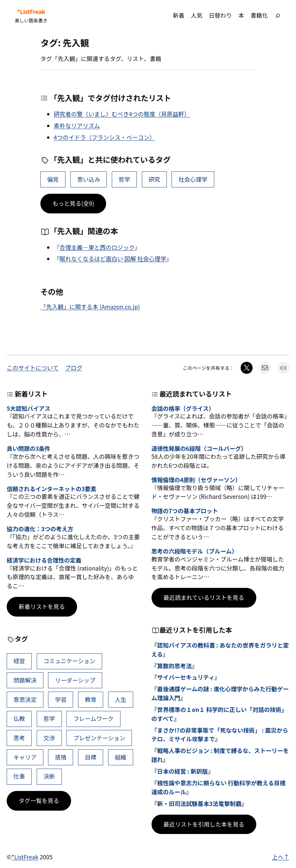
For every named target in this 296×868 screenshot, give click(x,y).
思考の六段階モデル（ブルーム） (195, 551)
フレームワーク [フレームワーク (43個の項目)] (94, 718)
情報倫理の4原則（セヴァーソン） (196, 480)
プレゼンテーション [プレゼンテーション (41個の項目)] (99, 738)
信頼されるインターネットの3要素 (52, 489)
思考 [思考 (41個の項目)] (19, 738)
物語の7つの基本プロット (185, 511)
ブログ (74, 368)
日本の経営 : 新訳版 (183, 771)
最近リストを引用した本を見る (204, 824)
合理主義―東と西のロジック (97, 247)
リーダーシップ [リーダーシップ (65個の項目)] (75, 680)
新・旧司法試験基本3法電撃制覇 (199, 803)
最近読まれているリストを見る (204, 597)
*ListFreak (31, 12)
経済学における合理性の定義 (44, 560)
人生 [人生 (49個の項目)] (121, 699)
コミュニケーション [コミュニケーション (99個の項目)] (69, 661)
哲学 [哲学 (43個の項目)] (124, 179)
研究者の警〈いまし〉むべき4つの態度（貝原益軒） (122, 114)
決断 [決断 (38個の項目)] (49, 776)
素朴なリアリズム (77, 126)
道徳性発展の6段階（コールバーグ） (199, 449)
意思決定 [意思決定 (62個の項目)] (25, 699)
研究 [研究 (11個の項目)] (154, 179)
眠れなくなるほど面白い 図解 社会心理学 (113, 259)
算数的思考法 (175, 666)
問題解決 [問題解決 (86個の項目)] (25, 680)
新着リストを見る (42, 606)
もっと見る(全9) (73, 203)
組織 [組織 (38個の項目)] (121, 757)
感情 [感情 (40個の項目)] (61, 757)
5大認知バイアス (29, 409)
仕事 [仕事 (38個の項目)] (19, 776)
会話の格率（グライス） (183, 409)
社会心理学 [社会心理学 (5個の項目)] (193, 179)
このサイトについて (33, 368)
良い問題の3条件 (29, 449)
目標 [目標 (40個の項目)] (91, 757)
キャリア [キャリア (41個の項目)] (25, 757)
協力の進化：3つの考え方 (40, 529)
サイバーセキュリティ (186, 677)
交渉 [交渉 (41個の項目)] (49, 738)
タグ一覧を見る (39, 800)
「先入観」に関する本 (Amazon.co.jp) (90, 307)
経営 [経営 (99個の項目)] (19, 661)
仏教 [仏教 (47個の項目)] (19, 718)
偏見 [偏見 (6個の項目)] (53, 179)
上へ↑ (281, 857)
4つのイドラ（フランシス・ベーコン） (104, 137)
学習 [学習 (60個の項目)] (61, 699)
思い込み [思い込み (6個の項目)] (89, 179)
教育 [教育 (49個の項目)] (91, 699)
